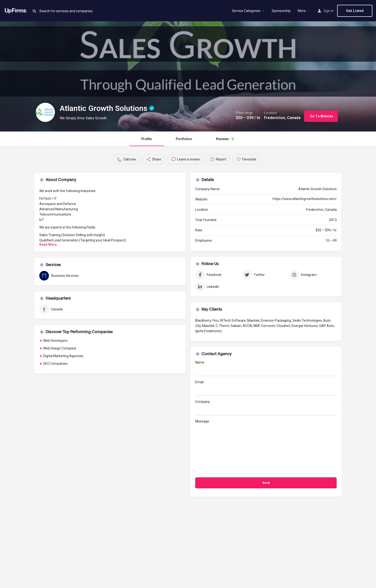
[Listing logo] (45, 112)
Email (266, 388)
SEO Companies (55, 364)
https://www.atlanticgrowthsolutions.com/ (305, 199)
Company (266, 408)
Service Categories (246, 11)
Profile (147, 139)
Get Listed (355, 11)
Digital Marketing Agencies (63, 356)
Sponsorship (281, 11)
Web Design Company (60, 348)
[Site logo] (16, 10)
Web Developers (55, 341)
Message (266, 447)
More (302, 11)
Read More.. (49, 245)
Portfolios (184, 139)
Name (266, 368)
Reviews (225, 139)
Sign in (329, 11)
